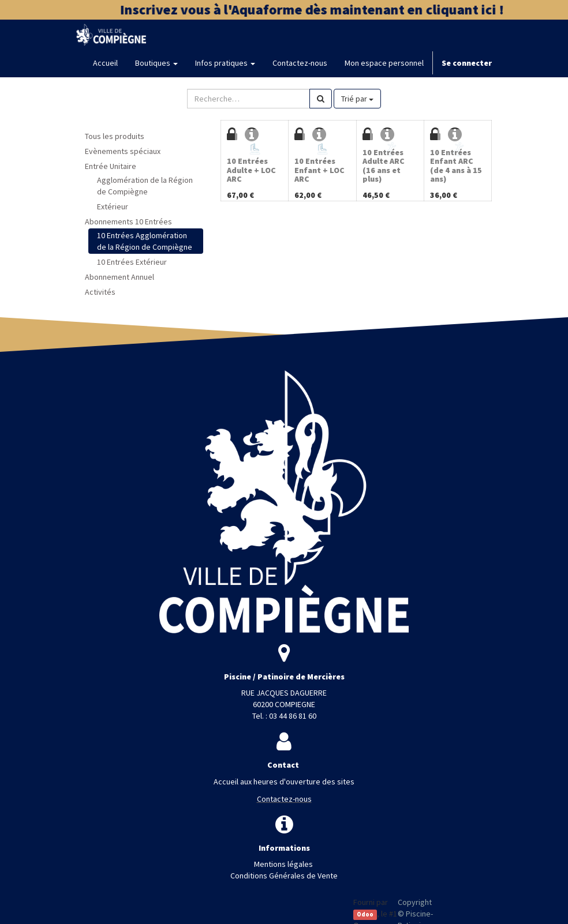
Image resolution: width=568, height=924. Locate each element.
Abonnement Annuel (119, 277)
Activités (100, 292)
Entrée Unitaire (111, 166)
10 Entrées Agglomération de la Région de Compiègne (145, 241)
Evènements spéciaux (123, 151)
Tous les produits (115, 136)
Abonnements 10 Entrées (128, 221)
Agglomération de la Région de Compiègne (145, 186)
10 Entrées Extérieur (132, 262)
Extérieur (113, 206)
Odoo (365, 914)
